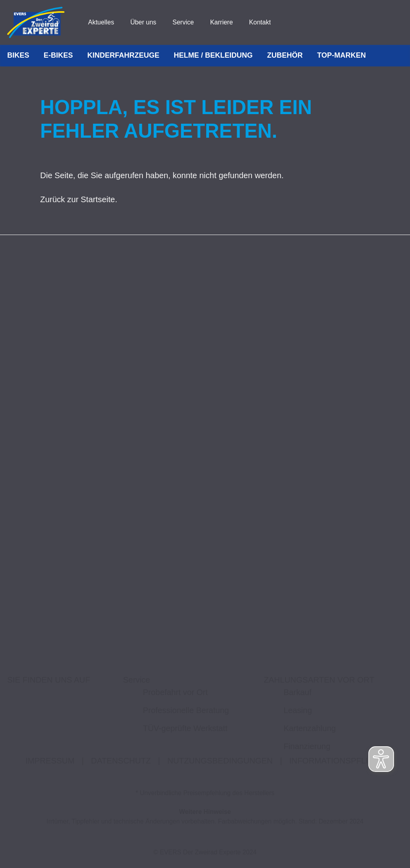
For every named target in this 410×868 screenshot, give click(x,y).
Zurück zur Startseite (77, 199)
